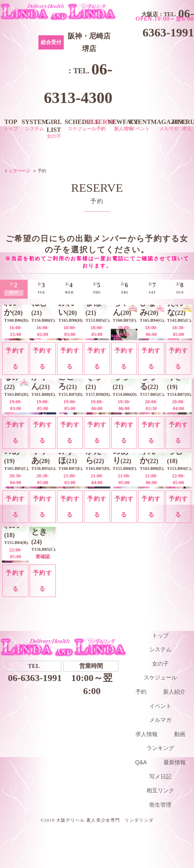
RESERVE (101, 125)
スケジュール (160, 677)
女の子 (160, 664)
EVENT (140, 125)
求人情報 (146, 734)
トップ (160, 635)
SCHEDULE (82, 125)
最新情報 (175, 762)
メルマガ (160, 720)
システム (160, 649)
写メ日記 (160, 776)
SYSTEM (34, 125)
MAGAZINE (169, 125)
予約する (15, 358)
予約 (141, 692)
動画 (180, 734)
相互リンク (160, 790)
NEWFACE (124, 125)
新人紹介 (174, 692)
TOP (11, 125)
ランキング (160, 748)
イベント (160, 706)
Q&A (141, 762)
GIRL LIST (54, 129)
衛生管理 (160, 805)
